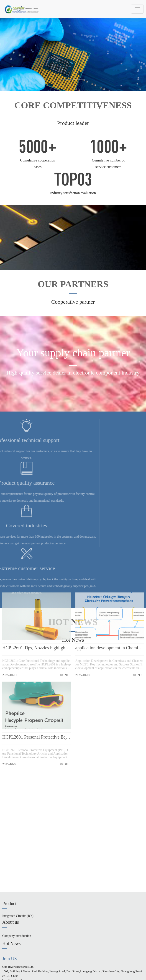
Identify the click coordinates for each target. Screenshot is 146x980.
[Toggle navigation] (137, 9)
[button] (67, 79)
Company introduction (17, 936)
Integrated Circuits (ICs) (18, 916)
